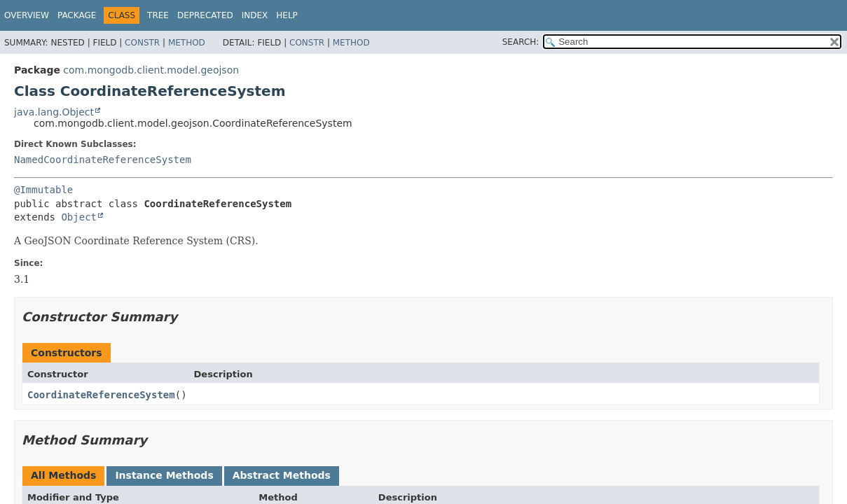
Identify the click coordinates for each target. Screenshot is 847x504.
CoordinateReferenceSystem (101, 395)
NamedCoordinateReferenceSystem (103, 160)
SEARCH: (521, 42)
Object (79, 217)
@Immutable (43, 190)
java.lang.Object (54, 112)
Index (255, 15)
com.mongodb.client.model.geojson (151, 70)
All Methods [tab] (63, 475)
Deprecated (205, 15)
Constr (142, 43)
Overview (27, 15)
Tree (158, 15)
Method (187, 43)
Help (287, 15)
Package (77, 15)
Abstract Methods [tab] (282, 475)
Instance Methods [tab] (164, 475)
